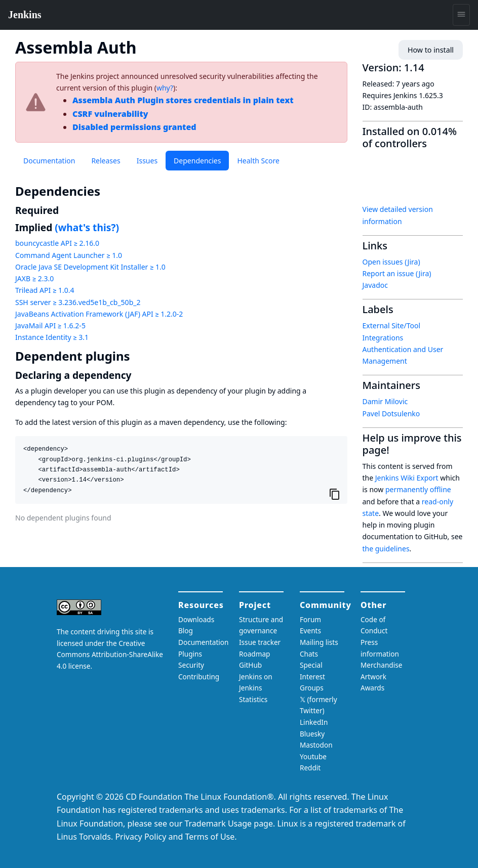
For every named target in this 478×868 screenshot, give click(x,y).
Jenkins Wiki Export (407, 478)
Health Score (258, 161)
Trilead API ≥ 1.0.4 (45, 290)
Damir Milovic (385, 401)
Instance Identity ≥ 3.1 (52, 337)
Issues (147, 161)
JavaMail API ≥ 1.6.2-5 (50, 325)
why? (165, 88)
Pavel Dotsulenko (391, 414)
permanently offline (418, 489)
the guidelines (386, 549)
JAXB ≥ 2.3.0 (34, 278)
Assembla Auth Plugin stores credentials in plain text (183, 100)
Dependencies (197, 161)
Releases (106, 161)
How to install (431, 50)
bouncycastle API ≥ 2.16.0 (57, 243)
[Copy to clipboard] (335, 494)
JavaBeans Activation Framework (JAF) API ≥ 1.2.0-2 (99, 314)
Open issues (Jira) (391, 262)
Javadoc (375, 285)
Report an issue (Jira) (397, 273)
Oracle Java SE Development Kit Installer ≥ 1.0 (90, 267)
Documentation (49, 161)
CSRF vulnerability (110, 114)
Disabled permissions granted (134, 127)
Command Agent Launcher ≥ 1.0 (69, 255)
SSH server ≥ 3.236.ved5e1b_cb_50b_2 (78, 302)
